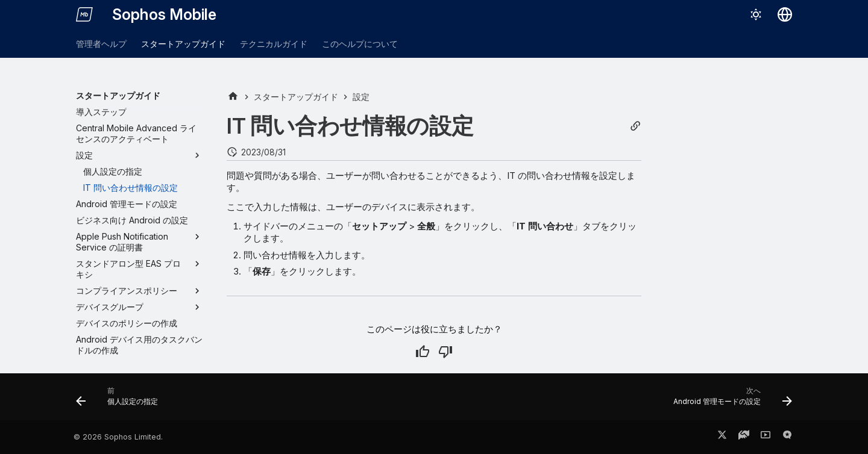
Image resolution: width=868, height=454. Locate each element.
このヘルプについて (360, 44)
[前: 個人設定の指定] (121, 400)
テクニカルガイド (274, 44)
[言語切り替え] (785, 14)
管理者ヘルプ (101, 44)
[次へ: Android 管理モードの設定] (729, 400)
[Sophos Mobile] (84, 14)
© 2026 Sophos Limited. (118, 437)
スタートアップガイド (183, 44)
